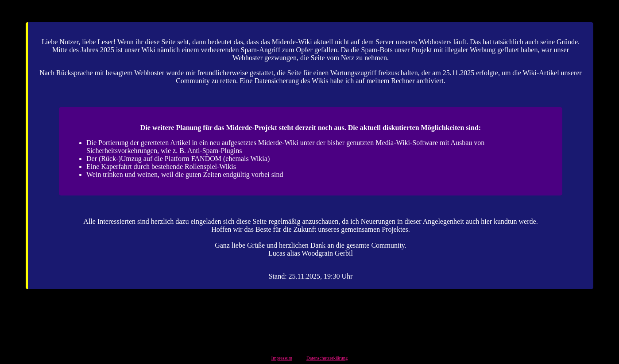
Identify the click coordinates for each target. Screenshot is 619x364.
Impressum (282, 358)
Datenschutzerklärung (327, 358)
